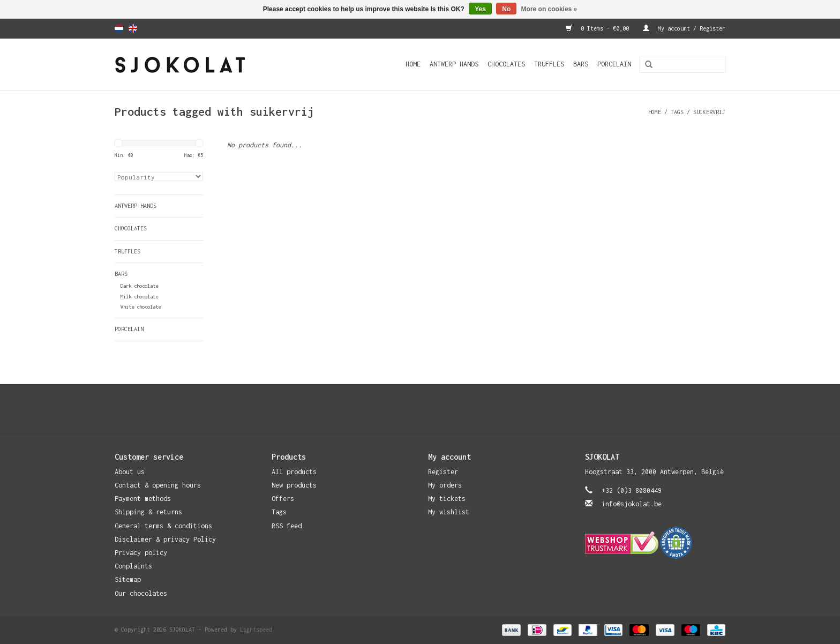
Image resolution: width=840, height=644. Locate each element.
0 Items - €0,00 (599, 28)
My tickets (447, 499)
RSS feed (287, 526)
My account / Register (684, 28)
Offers (283, 499)
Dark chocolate (139, 286)
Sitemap (128, 579)
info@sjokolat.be (632, 504)
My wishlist (449, 512)
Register (443, 472)
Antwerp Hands (454, 64)
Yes (480, 9)
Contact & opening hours (158, 485)
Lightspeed (256, 630)
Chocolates (506, 64)
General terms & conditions (163, 526)
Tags (677, 112)
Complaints (133, 566)
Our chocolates (141, 593)
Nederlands (119, 28)
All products (294, 472)
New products (294, 485)
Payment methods (143, 499)
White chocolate (141, 307)
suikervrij (709, 112)
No (506, 9)
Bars (581, 64)
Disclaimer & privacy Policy (165, 539)
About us (130, 472)
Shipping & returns (148, 512)
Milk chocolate (139, 297)
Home (413, 64)
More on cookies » (549, 9)
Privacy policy (141, 553)
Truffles (549, 64)
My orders (445, 485)
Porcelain (614, 64)
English (133, 28)
